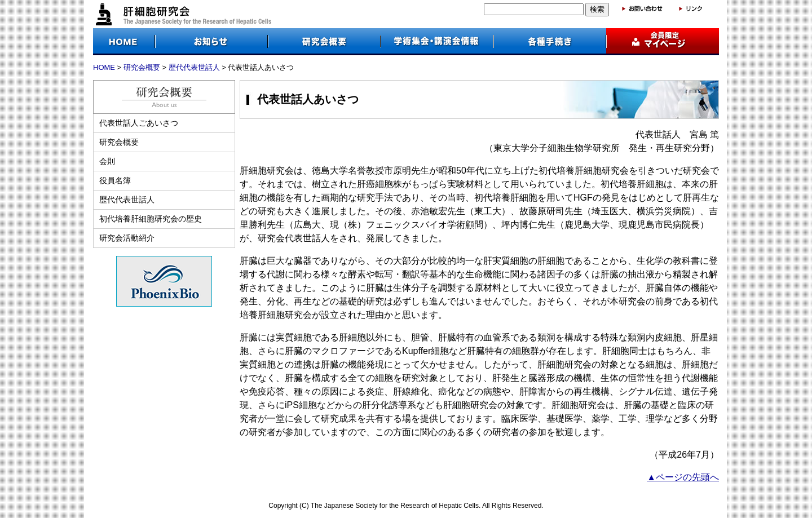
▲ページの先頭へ (683, 477)
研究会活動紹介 (127, 238)
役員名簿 (115, 180)
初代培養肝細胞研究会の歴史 (151, 219)
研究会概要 (142, 67)
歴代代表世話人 (194, 67)
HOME (104, 67)
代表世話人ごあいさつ (139, 123)
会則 (107, 161)
